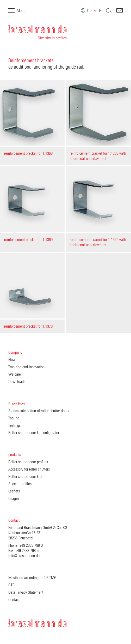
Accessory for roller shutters (29, 469)
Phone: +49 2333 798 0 (26, 545)
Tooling (14, 418)
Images (14, 498)
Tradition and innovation (26, 367)
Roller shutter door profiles (28, 462)
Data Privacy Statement (26, 592)
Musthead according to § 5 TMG (32, 578)
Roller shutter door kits (25, 477)
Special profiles (20, 484)
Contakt (120, 10)
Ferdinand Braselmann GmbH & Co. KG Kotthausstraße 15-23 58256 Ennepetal (38, 533)
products (15, 455)
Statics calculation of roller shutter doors (39, 411)
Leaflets (14, 491)
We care (15, 374)
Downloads (17, 382)
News (13, 360)
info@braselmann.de (24, 556)
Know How (17, 404)
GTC (11, 585)
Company (15, 352)
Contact (14, 520)
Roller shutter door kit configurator (34, 433)
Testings (14, 425)
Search (109, 10)
